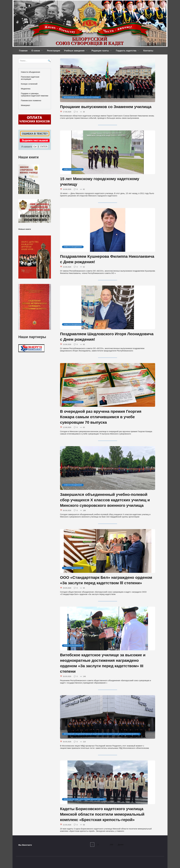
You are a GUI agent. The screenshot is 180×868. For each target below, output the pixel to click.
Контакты (148, 51)
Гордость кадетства (126, 51)
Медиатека (26, 89)
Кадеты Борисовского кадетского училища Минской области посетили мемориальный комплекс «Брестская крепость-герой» (102, 816)
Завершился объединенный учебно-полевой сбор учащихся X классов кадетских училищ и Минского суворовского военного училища (105, 501)
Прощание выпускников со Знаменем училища (106, 107)
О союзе (36, 51)
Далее (123, 847)
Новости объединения (31, 72)
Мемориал (26, 105)
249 (112, 847)
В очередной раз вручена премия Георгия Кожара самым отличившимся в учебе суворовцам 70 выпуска (101, 418)
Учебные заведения (74, 51)
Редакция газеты (100, 51)
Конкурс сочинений (29, 84)
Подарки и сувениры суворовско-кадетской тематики (35, 95)
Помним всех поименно (31, 101)
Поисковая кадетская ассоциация (30, 78)
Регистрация (54, 51)
